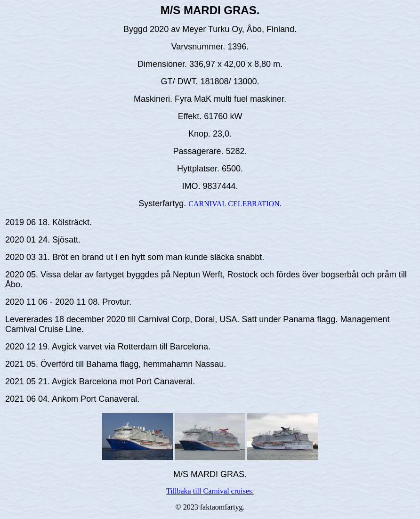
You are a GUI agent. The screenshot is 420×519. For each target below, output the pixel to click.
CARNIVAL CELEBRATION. (235, 204)
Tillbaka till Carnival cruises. (210, 491)
